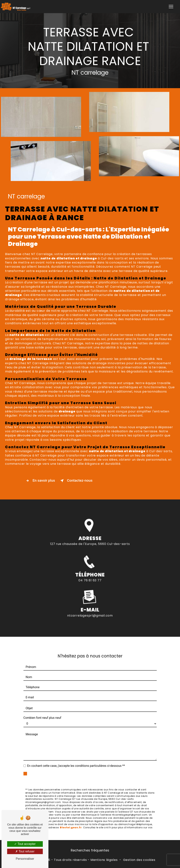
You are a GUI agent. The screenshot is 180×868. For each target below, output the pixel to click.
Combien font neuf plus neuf (42, 713)
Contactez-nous (76, 481)
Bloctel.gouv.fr (71, 822)
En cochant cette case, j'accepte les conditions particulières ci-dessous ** (76, 761)
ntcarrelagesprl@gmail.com (90, 610)
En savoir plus (40, 481)
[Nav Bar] (171, 7)
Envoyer (94, 772)
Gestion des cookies (139, 860)
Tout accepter (25, 844)
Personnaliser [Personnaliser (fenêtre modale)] (25, 859)
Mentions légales (104, 860)
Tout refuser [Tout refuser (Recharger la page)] (25, 851)
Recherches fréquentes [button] (90, 850)
